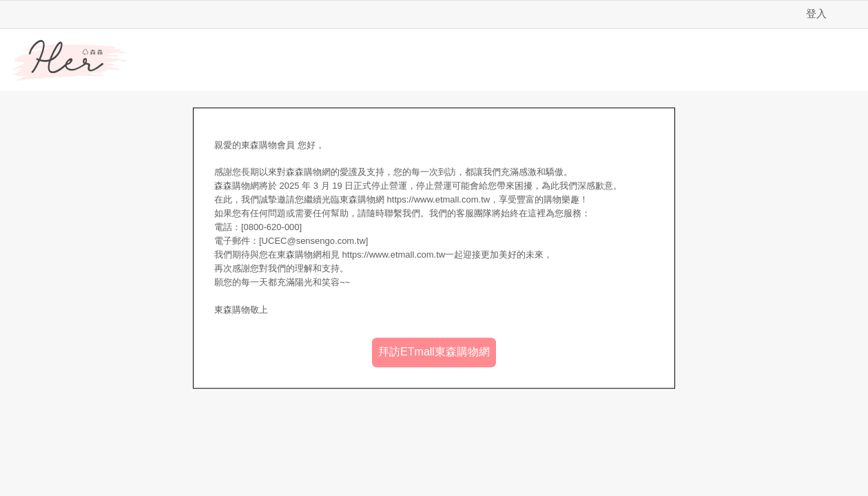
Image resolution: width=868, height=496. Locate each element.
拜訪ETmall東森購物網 (434, 352)
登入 (816, 13)
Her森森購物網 (70, 61)
